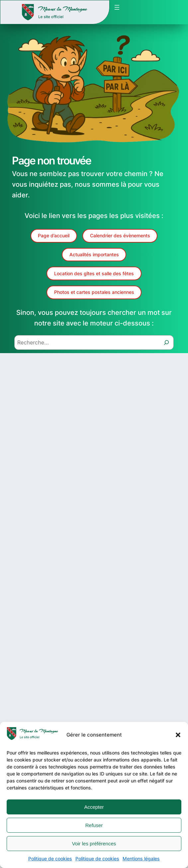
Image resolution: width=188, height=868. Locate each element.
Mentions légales (141, 859)
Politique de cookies (50, 859)
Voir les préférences (94, 844)
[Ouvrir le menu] (117, 7)
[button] (178, 735)
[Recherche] (166, 342)
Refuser (94, 825)
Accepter (94, 807)
